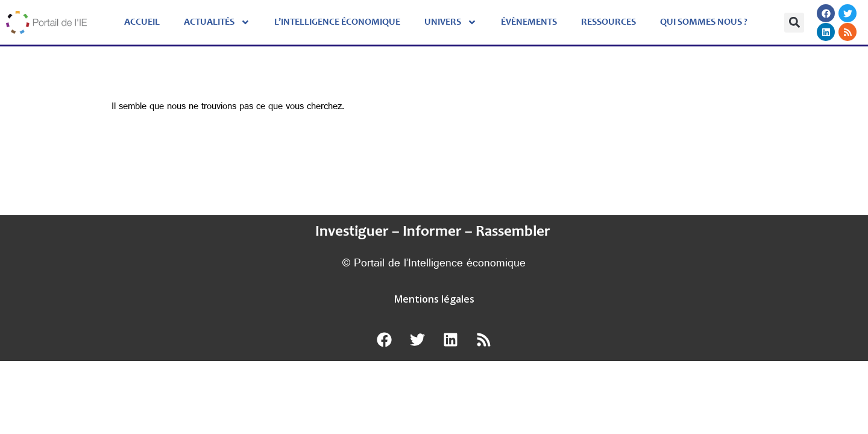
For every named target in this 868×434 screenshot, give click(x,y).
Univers (451, 22)
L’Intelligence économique (337, 22)
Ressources (609, 22)
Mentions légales (434, 299)
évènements (529, 22)
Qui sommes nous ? (704, 22)
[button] (794, 23)
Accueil (142, 22)
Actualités (217, 22)
